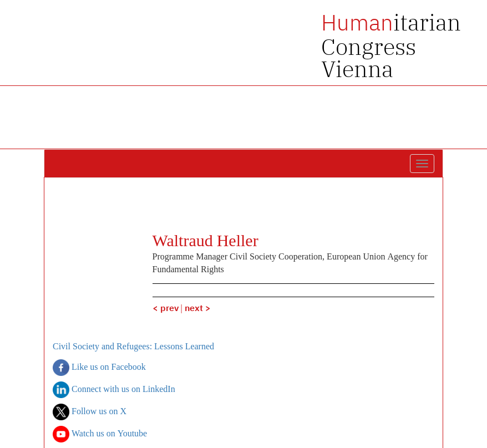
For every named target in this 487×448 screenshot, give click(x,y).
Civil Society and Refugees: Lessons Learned (133, 347)
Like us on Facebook (99, 368)
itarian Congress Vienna (391, 45)
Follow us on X (90, 412)
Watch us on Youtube (100, 434)
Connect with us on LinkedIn (114, 390)
